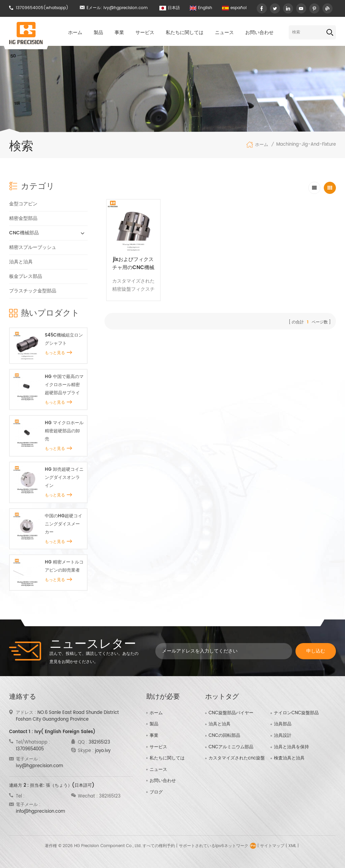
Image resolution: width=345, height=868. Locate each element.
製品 (98, 33)
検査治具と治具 (289, 758)
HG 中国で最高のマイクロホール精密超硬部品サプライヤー (64, 385)
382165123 (99, 742)
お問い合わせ (259, 33)
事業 (119, 33)
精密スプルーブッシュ (33, 247)
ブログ (156, 792)
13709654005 (30, 8)
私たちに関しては (185, 33)
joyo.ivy (103, 751)
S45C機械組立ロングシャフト (64, 339)
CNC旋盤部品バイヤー (231, 713)
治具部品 (283, 724)
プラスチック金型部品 (33, 291)
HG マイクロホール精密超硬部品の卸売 (64, 431)
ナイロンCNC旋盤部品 (296, 713)
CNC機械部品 (24, 233)
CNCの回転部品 (224, 736)
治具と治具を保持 (291, 747)
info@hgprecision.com (40, 812)
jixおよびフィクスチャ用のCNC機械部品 (133, 264)
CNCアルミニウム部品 (231, 747)
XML (292, 846)
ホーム (75, 33)
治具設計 (283, 736)
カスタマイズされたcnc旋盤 (237, 758)
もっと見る (58, 353)
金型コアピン (23, 204)
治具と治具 (21, 262)
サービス (145, 33)
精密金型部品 (23, 218)
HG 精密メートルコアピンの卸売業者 (64, 566)
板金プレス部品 (26, 276)
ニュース (224, 33)
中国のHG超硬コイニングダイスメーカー (64, 524)
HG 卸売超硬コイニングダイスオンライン (64, 478)
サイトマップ (272, 846)
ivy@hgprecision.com (126, 8)
